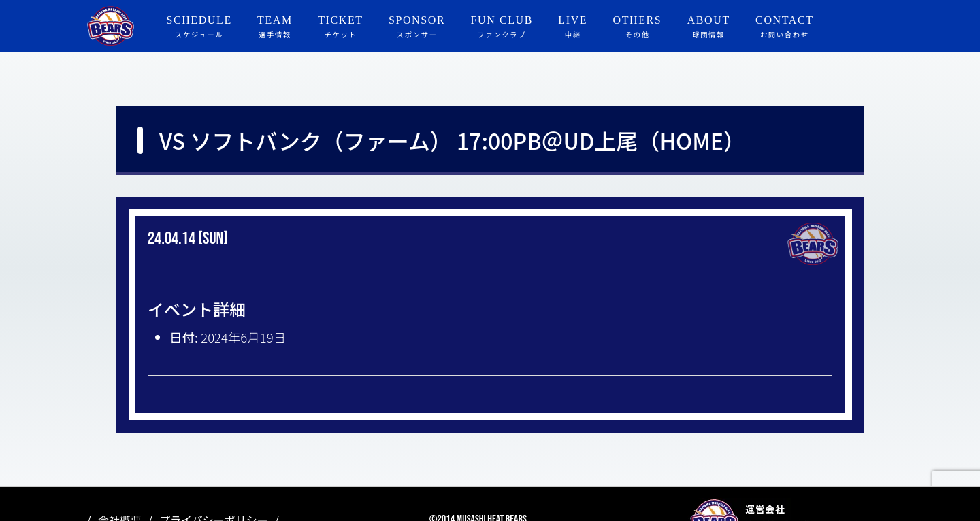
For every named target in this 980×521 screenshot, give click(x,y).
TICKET (340, 27)
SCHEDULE (199, 27)
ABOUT (709, 27)
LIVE (573, 27)
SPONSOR (417, 27)
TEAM (275, 27)
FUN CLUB (502, 27)
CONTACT (784, 27)
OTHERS (638, 27)
